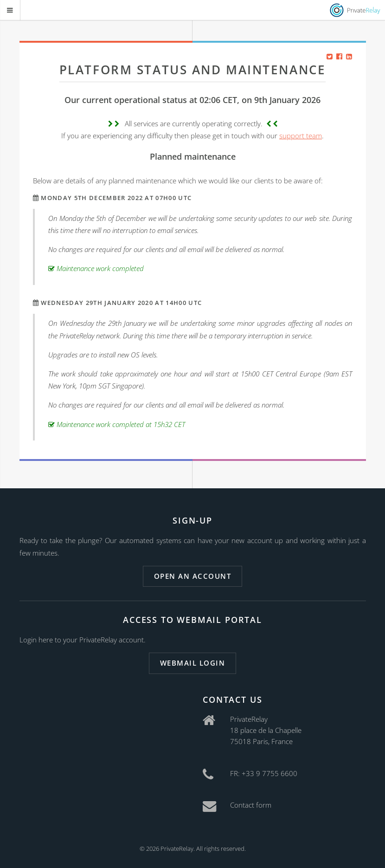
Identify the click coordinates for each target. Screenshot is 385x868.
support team (301, 136)
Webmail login (192, 663)
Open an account (192, 576)
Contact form (251, 805)
